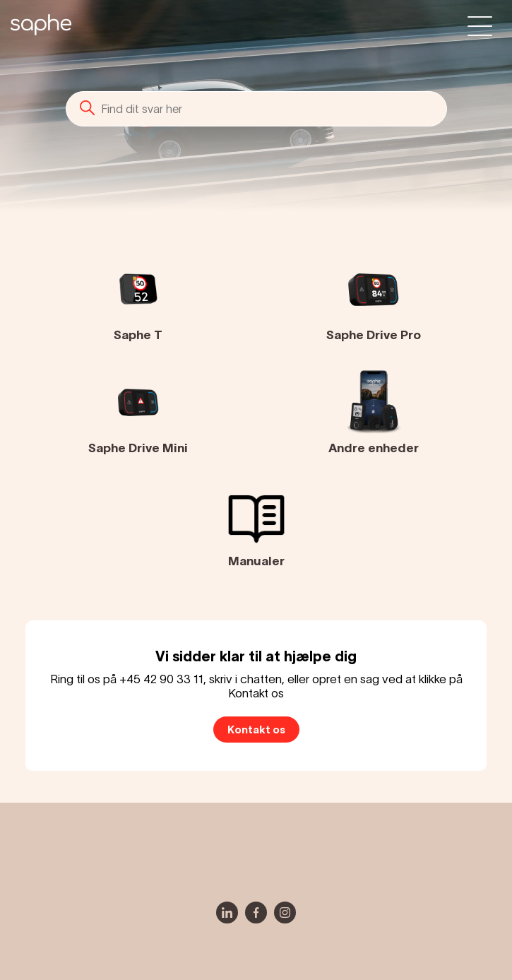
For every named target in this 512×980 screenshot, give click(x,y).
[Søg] (256, 109)
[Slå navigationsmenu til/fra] (480, 25)
